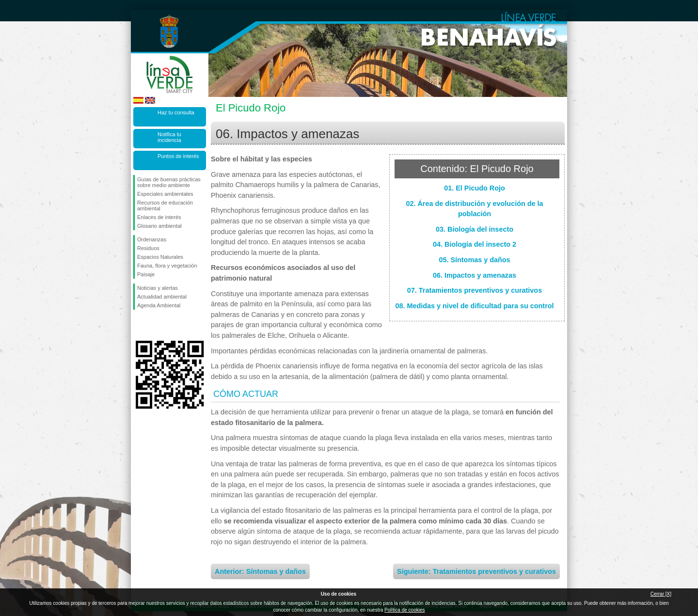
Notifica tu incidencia (169, 137)
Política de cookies (405, 610)
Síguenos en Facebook (139, 325)
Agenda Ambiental (159, 305)
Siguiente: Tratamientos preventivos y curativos (476, 571)
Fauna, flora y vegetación (167, 266)
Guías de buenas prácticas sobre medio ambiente (169, 182)
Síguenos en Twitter (155, 325)
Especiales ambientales (165, 194)
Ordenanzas (152, 239)
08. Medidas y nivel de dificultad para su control (474, 306)
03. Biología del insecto (475, 229)
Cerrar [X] (661, 594)
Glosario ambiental (159, 226)
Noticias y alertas (158, 288)
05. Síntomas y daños (474, 260)
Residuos (148, 248)
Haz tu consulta (176, 112)
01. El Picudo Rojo (475, 188)
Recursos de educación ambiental (165, 205)
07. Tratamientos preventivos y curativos (475, 290)
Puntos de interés (178, 156)
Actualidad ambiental (162, 297)
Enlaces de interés (159, 217)
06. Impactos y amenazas (475, 275)
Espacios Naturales (160, 257)
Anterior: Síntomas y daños (260, 571)
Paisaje (146, 274)
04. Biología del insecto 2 (475, 244)
